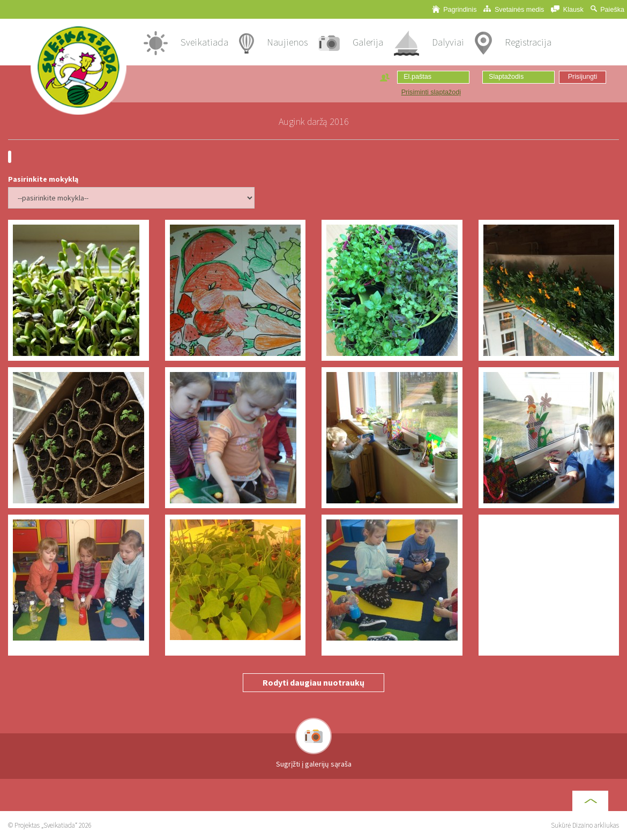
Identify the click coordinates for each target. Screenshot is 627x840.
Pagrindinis (454, 9)
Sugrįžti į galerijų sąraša (314, 764)
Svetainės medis (514, 9)
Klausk (567, 9)
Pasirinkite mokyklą (43, 179)
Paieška (607, 9)
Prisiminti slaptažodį (431, 92)
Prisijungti (583, 77)
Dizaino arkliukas (596, 825)
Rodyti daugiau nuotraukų (313, 682)
